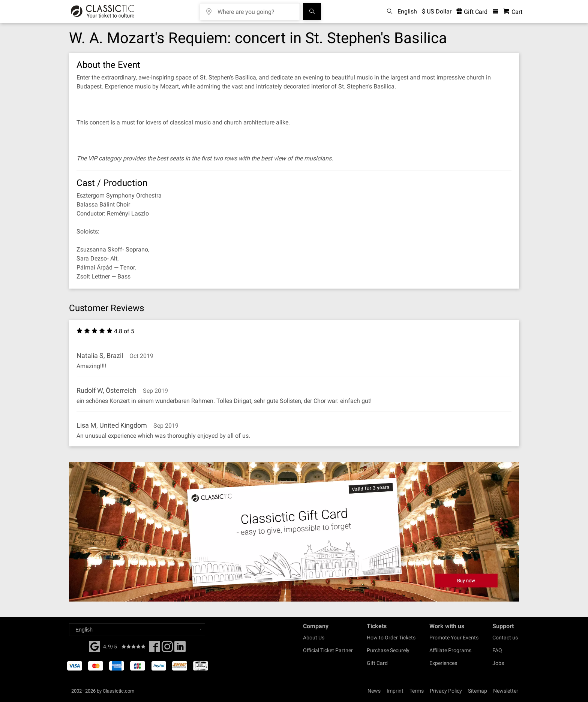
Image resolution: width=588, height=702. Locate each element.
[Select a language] (137, 630)
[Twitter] (167, 649)
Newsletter (506, 691)
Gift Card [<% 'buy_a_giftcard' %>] (472, 12)
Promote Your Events (454, 638)
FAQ (497, 650)
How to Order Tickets (391, 638)
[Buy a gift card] (294, 532)
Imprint (395, 691)
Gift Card (377, 663)
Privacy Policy (446, 691)
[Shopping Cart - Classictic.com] (513, 12)
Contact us (505, 638)
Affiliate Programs (450, 650)
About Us (314, 638)
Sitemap (478, 691)
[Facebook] (94, 646)
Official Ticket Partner (328, 650)
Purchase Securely (388, 650)
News (374, 691)
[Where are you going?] (255, 9)
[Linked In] (180, 649)
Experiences (443, 663)
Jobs (498, 663)
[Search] (312, 12)
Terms (417, 691)
